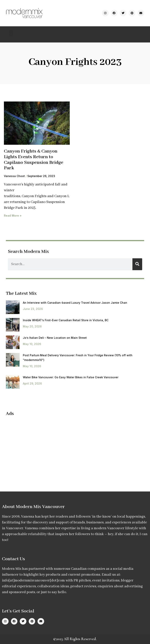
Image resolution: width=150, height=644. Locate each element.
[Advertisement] (39, 448)
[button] (11, 33)
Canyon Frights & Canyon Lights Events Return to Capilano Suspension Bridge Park (34, 160)
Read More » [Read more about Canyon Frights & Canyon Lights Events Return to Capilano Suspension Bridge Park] (13, 216)
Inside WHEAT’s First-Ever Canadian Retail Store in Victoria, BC (66, 320)
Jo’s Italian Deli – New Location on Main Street (55, 338)
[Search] (137, 264)
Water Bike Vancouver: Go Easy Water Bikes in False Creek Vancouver (71, 377)
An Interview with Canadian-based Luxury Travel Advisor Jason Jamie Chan (75, 303)
